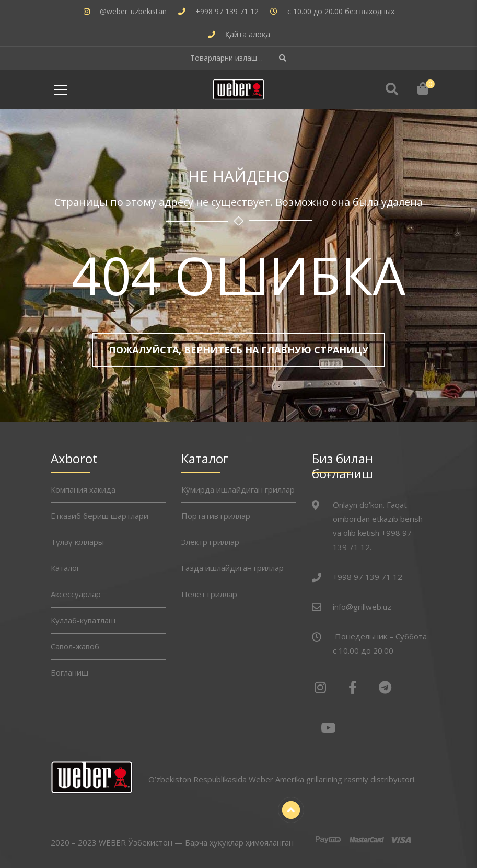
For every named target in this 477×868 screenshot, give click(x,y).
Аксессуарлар (76, 594)
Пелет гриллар (209, 594)
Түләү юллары (77, 542)
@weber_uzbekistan (133, 11)
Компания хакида (83, 489)
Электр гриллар (210, 542)
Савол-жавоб (75, 646)
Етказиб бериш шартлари (100, 516)
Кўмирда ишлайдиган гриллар (238, 489)
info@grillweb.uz (362, 607)
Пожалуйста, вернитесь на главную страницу (238, 350)
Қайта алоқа (248, 34)
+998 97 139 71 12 (227, 11)
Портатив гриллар (216, 516)
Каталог (65, 568)
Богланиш (69, 672)
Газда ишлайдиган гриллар (232, 568)
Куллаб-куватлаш (83, 620)
